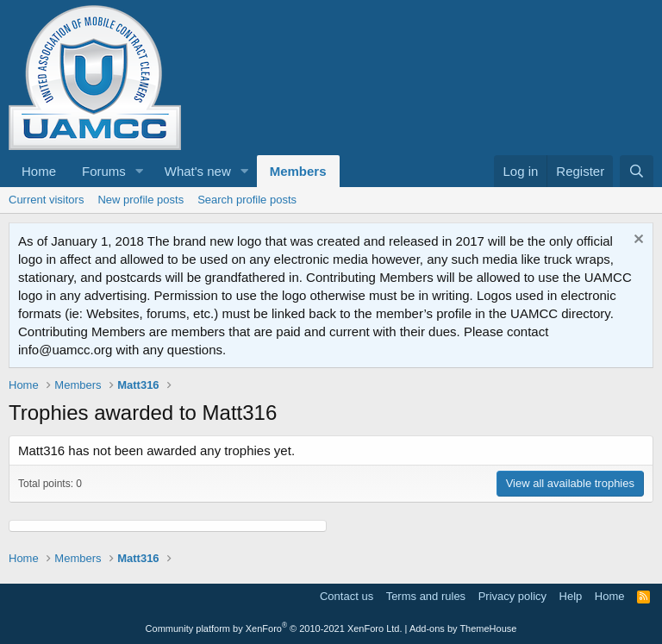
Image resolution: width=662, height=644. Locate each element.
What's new (198, 171)
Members (298, 171)
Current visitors (46, 200)
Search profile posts (247, 200)
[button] (140, 171)
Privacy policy (512, 596)
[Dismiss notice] (637, 241)
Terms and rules (426, 596)
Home (39, 171)
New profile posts (141, 200)
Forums (104, 171)
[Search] (637, 171)
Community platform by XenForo (274, 628)
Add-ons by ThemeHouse (463, 628)
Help (571, 596)
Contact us (347, 596)
